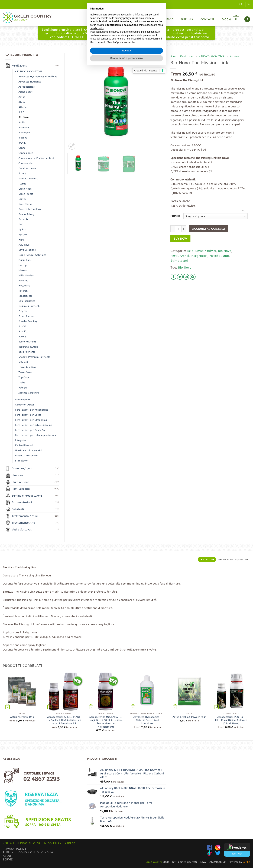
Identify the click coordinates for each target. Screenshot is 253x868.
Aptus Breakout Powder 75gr (189, 717)
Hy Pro (22, 229)
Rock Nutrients (27, 352)
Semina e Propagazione (27, 496)
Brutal (22, 143)
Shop (155, 19)
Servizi (8, 859)
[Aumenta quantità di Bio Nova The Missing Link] (184, 229)
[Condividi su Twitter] (180, 277)
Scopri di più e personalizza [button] (126, 458)
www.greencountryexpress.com (126, 35)
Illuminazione (20, 482)
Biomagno (24, 133)
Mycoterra (24, 286)
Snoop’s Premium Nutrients (34, 357)
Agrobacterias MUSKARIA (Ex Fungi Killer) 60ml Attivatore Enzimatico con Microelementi (106, 722)
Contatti (207, 19)
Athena (22, 107)
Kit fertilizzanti (24, 445)
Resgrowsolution (28, 347)
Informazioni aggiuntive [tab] (233, 559)
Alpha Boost (25, 92)
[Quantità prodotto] (178, 229)
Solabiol (23, 362)
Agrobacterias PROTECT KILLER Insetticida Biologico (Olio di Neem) (231, 720)
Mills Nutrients (27, 275)
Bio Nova (234, 56)
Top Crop (24, 377)
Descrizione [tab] (207, 559)
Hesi (21, 224)
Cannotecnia (25, 163)
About (8, 856)
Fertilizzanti (187, 56)
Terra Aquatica (27, 367)
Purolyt (23, 336)
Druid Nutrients (27, 168)
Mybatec (23, 280)
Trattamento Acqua (25, 516)
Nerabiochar (25, 296)
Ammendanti (22, 400)
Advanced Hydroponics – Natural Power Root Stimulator (147, 720)
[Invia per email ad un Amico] (186, 277)
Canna (22, 148)
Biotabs (23, 138)
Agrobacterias (27, 87)
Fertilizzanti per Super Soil (31, 430)
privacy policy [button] (122, 418)
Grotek (22, 199)
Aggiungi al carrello (208, 229)
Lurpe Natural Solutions (32, 255)
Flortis (22, 184)
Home (140, 19)
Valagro (23, 388)
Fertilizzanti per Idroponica (31, 420)
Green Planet (26, 194)
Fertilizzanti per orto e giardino (34, 425)
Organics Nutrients (29, 306)
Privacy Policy (15, 849)
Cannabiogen (26, 153)
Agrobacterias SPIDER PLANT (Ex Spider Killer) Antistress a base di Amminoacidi (64, 720)
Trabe (22, 382)
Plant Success (26, 316)
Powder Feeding (28, 321)
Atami (22, 102)
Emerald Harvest (28, 179)
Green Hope (25, 189)
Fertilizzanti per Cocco (28, 415)
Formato (175, 216)
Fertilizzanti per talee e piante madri (37, 435)
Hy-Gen (23, 235)
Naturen (23, 291)
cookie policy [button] (97, 428)
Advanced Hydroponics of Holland (38, 77)
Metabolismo (219, 256)
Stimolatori (179, 260)
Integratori (199, 256)
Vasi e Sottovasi (22, 529)
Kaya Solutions (27, 250)
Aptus (22, 97)
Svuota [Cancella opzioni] (244, 211)
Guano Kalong (26, 214)
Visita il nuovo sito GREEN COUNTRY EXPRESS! (40, 843)
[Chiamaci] (249, 4)
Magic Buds (25, 260)
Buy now (180, 239)
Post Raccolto (21, 489)
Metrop (22, 265)
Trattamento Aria (23, 523)
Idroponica (19, 475)
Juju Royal (24, 245)
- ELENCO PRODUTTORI (212, 56)
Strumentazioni (22, 502)
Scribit (247, 862)
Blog (170, 19)
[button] (241, 4)
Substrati (18, 509)
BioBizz (22, 122)
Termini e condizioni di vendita (28, 852)
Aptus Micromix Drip (22, 717)
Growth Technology (30, 209)
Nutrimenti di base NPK (29, 450)
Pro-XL (22, 326)
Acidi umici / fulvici (202, 251)
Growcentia (25, 204)
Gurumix (187, 19)
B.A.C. (22, 112)
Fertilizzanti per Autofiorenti (32, 410)
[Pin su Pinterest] (193, 277)
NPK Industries (27, 301)
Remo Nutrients (27, 342)
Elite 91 (23, 173)
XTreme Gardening (29, 393)
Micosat (23, 270)
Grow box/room (22, 468)
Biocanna (24, 127)
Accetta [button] (127, 451)
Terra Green (25, 372)
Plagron (23, 311)
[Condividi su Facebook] (173, 277)
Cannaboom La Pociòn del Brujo (37, 158)
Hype (21, 240)
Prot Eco (23, 331)
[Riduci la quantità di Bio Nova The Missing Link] (173, 229)
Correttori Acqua (25, 405)
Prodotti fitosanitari (27, 456)
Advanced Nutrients (30, 82)
